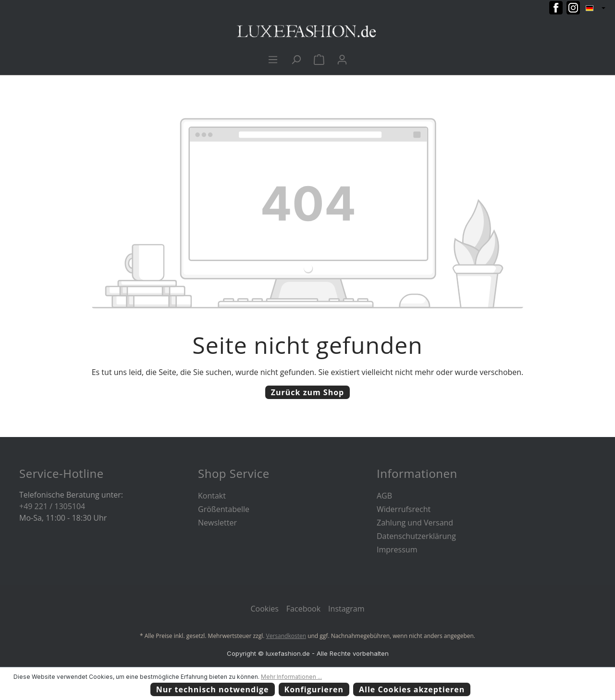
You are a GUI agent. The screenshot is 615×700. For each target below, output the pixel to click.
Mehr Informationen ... (291, 677)
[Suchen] (296, 59)
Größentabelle (224, 509)
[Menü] (273, 59)
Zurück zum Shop (307, 392)
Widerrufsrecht (404, 509)
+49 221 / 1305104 (52, 506)
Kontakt (212, 496)
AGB (384, 496)
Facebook (303, 609)
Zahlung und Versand (415, 523)
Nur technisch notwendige (213, 689)
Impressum (397, 550)
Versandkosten (286, 636)
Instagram (346, 609)
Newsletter (217, 523)
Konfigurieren (314, 689)
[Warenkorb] (319, 59)
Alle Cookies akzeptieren (412, 689)
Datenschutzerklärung (416, 536)
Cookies (264, 609)
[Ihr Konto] (342, 59)
